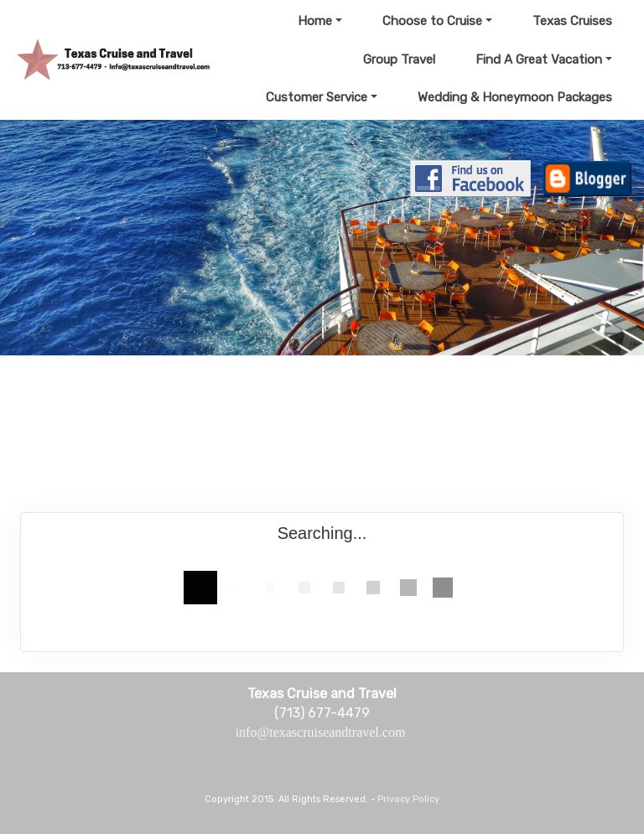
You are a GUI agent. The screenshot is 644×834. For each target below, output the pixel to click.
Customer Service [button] (317, 97)
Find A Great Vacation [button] (539, 60)
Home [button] (315, 21)
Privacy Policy (408, 799)
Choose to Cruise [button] (432, 21)
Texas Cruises (572, 21)
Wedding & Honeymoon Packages (515, 97)
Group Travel (399, 60)
